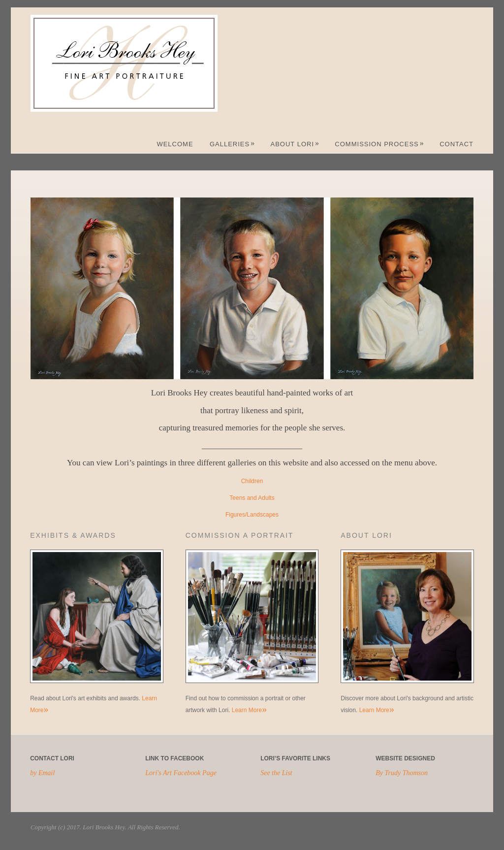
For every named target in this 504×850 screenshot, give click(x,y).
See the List (276, 773)
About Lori (295, 144)
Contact (457, 144)
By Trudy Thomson (402, 773)
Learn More (249, 710)
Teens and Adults (252, 498)
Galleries (232, 144)
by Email (42, 773)
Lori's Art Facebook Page (181, 773)
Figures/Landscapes (252, 515)
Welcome (175, 144)
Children (252, 481)
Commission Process (379, 144)
